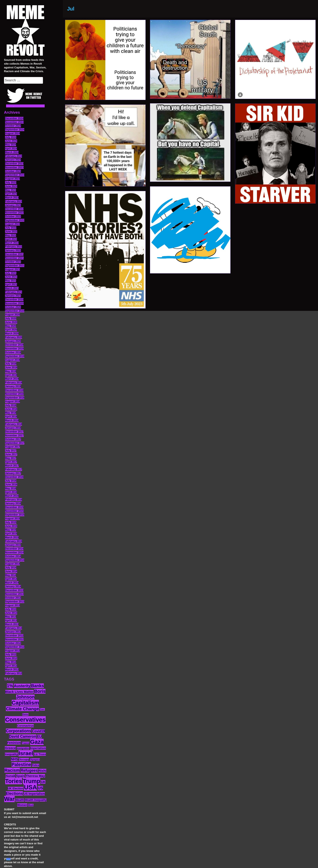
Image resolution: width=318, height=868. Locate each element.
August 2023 (12, 179)
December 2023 (14, 164)
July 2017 (11, 451)
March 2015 (12, 537)
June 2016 (11, 485)
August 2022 (12, 224)
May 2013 (11, 617)
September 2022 (15, 220)
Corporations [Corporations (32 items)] (19, 731)
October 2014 (13, 556)
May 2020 (11, 326)
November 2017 (14, 435)
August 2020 (12, 315)
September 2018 (15, 398)
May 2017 (11, 458)
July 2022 (11, 228)
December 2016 (14, 477)
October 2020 (13, 307)
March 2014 (12, 583)
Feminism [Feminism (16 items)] (14, 743)
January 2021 (13, 296)
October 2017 (13, 439)
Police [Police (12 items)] (36, 765)
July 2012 (11, 654)
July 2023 (11, 182)
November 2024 (14, 122)
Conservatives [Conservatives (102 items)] (25, 719)
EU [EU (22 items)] (39, 736)
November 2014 (14, 553)
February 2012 (14, 673)
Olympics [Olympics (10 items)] (35, 760)
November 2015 (14, 511)
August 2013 (12, 605)
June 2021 (11, 277)
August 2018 (12, 401)
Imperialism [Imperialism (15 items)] (38, 748)
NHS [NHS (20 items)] (14, 759)
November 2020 (14, 303)
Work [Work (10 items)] (31, 805)
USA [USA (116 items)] (30, 787)
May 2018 (11, 413)
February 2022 (14, 247)
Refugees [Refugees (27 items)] (29, 770)
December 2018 (14, 390)
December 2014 (14, 549)
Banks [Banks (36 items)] (37, 686)
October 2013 (13, 598)
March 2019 (12, 379)
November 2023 (14, 167)
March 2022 (12, 243)
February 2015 (14, 541)
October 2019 (13, 352)
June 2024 (11, 141)
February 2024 (14, 156)
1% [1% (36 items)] (10, 686)
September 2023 (15, 175)
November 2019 (14, 349)
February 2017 (14, 469)
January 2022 (13, 250)
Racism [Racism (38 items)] (12, 770)
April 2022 (11, 239)
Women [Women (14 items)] (22, 805)
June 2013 (11, 613)
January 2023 (13, 205)
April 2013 (11, 620)
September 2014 (15, 560)
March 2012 (12, 670)
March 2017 (12, 466)
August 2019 (12, 360)
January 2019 (13, 386)
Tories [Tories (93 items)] (14, 781)
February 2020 (14, 337)
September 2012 (15, 647)
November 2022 (14, 213)
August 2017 (12, 447)
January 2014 (13, 586)
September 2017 (15, 443)
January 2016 (13, 503)
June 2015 (11, 526)
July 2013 (11, 609)
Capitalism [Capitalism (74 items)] (25, 703)
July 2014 (11, 568)
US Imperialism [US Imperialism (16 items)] (34, 794)
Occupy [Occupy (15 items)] (24, 759)
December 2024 (14, 118)
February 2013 (14, 628)
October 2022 (13, 216)
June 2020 (11, 322)
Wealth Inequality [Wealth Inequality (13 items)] (36, 800)
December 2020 (14, 300)
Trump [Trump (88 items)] (32, 781)
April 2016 (11, 492)
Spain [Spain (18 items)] (20, 776)
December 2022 (14, 209)
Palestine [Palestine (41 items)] (21, 764)
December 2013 (14, 590)
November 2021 (14, 258)
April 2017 (11, 462)
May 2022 (11, 235)
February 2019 (14, 383)
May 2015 (11, 530)
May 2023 (11, 190)
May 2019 (11, 371)
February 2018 (14, 424)
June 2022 (11, 232)
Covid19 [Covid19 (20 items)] (38, 731)
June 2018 (11, 409)
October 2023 (13, 171)
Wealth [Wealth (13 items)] (20, 800)
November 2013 (14, 594)
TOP (8, 859)
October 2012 (13, 643)
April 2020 (11, 330)
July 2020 (11, 318)
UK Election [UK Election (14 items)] (16, 788)
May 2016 (11, 488)
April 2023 (11, 194)
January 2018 (13, 428)
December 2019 (14, 345)
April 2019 (11, 375)
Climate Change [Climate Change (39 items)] (22, 709)
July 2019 (11, 364)
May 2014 (11, 575)
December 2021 (14, 254)
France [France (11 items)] (25, 743)
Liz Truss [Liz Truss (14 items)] (40, 754)
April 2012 (11, 666)
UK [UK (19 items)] (43, 782)
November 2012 (14, 639)
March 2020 (12, 334)
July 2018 (11, 405)
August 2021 (12, 269)
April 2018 (11, 417)
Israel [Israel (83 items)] (26, 753)
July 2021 (11, 273)
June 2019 (11, 368)
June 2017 (11, 454)
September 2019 (15, 356)
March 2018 (12, 420)
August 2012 (12, 651)
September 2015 (15, 515)
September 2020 (15, 311)
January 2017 (13, 473)
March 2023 (12, 198)
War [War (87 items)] (9, 799)
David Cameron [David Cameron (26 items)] (23, 736)
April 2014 (11, 579)
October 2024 (13, 126)
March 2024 (12, 152)
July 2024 (11, 137)
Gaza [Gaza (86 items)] (37, 742)
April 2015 (11, 534)
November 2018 (14, 394)
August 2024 (12, 133)
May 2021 (11, 281)
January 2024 (13, 160)
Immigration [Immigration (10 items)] (23, 748)
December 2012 (14, 636)
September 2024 (15, 130)
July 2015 (11, 522)
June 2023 (11, 186)
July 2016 (11, 481)
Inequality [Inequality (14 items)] (11, 754)
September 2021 (15, 266)
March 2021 (12, 288)
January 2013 (13, 632)
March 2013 (12, 624)
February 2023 (14, 201)
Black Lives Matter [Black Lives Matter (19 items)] (19, 692)
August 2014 (12, 564)
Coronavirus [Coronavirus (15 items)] (25, 726)
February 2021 (14, 292)
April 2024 (11, 149)
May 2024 (11, 145)
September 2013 (15, 602)
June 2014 (11, 571)
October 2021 (13, 262)
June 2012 (11, 658)
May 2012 (11, 662)
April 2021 (11, 284)
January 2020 (13, 341)
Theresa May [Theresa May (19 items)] (35, 776)
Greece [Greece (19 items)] (10, 748)
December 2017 (14, 432)
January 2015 (13, 545)
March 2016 (12, 496)
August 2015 (12, 519)
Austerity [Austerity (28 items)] (22, 686)
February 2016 (14, 500)
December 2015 (14, 507)
